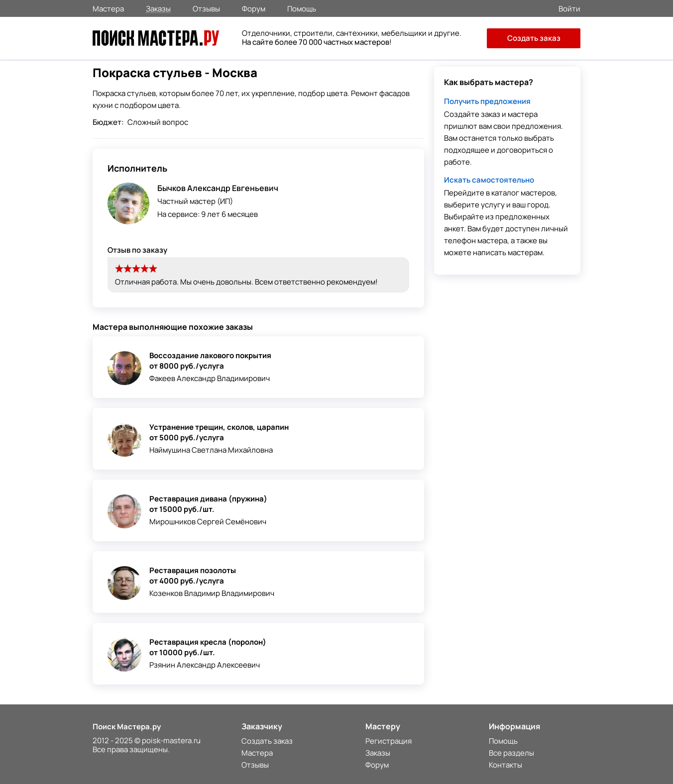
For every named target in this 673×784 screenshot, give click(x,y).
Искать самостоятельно (489, 180)
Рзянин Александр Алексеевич (205, 665)
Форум (254, 8)
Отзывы (206, 8)
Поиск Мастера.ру (127, 727)
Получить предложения (487, 101)
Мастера (108, 8)
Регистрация (389, 741)
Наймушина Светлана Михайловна (211, 450)
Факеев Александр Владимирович (210, 378)
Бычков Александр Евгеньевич (218, 188)
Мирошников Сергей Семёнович (208, 522)
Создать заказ (534, 38)
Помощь (302, 8)
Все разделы (511, 753)
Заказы (158, 8)
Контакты (505, 765)
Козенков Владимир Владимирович (212, 593)
